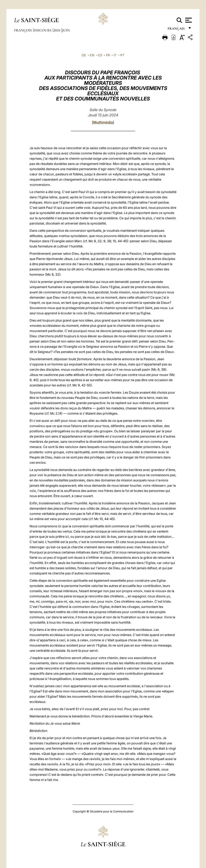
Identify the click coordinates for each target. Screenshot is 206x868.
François (23, 30)
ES (100, 55)
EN (92, 55)
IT (115, 55)
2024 (57, 30)
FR (108, 55)
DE (84, 55)
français (177, 30)
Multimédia (103, 122)
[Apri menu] (188, 20)
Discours (43, 30)
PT (122, 55)
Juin (66, 30)
